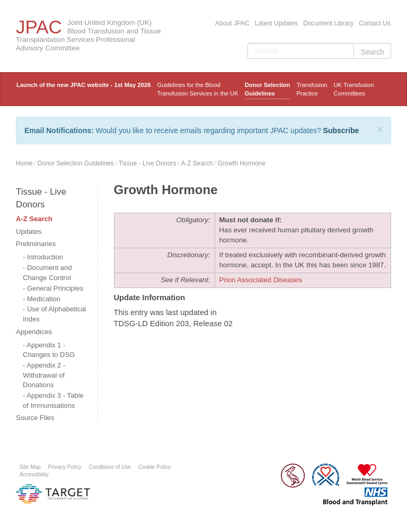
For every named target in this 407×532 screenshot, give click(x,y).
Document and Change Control (47, 273)
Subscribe (341, 130)
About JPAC (232, 23)
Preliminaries (36, 244)
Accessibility (34, 474)
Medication (44, 299)
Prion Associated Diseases (261, 280)
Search (373, 52)
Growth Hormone (242, 163)
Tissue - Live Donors (148, 163)
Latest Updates (276, 23)
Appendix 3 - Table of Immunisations (53, 400)
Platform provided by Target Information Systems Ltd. (53, 494)
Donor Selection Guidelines (268, 89)
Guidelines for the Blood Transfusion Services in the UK (197, 89)
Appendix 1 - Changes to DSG (49, 350)
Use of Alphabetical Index (54, 314)
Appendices (34, 332)
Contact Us (375, 23)
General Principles (55, 288)
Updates (29, 232)
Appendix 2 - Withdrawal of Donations (44, 375)
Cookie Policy (154, 467)
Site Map (30, 467)
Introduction (45, 257)
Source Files (35, 418)
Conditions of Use (110, 467)
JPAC (39, 27)
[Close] (380, 129)
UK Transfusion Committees (353, 89)
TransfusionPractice (312, 89)
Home (24, 163)
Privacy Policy (65, 467)
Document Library (328, 23)
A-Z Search (197, 163)
